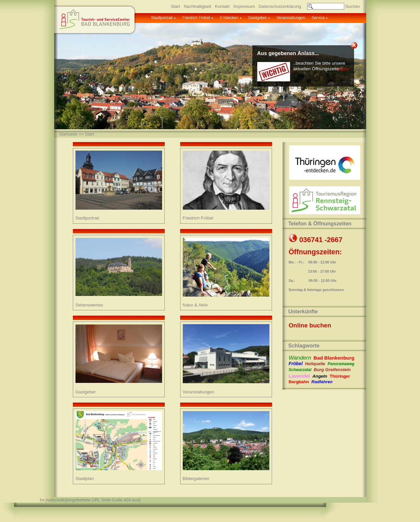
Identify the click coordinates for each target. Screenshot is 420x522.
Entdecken (229, 18)
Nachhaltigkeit (198, 6)
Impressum (244, 6)
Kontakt (222, 6)
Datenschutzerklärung (280, 6)
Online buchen (310, 325)
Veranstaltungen (291, 18)
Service (318, 18)
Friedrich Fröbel (196, 18)
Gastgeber (258, 18)
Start (176, 6)
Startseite (68, 134)
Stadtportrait (162, 18)
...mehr (342, 69)
